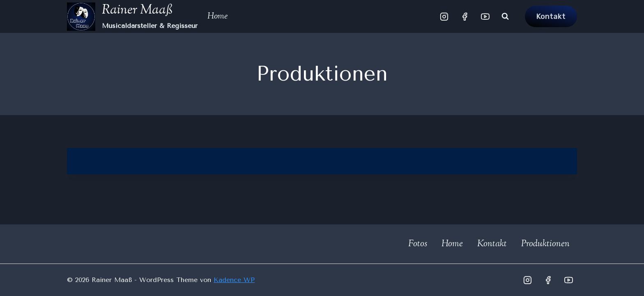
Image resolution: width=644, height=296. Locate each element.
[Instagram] (444, 16)
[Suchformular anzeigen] (505, 16)
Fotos (418, 244)
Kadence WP (234, 280)
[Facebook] (465, 16)
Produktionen (545, 244)
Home (217, 16)
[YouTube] (485, 16)
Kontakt (551, 16)
